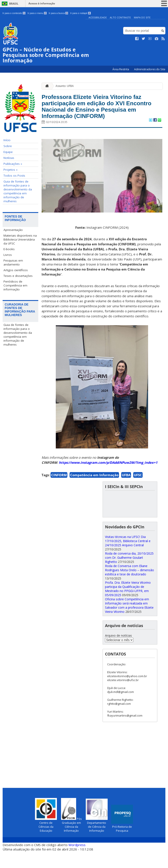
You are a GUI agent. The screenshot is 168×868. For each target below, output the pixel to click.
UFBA (126, 492)
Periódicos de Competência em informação (15, 285)
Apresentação (13, 230)
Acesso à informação (42, 3)
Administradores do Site (150, 69)
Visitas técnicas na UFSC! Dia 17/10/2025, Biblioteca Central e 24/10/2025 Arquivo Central (128, 558)
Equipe (8, 152)
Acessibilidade (98, 17)
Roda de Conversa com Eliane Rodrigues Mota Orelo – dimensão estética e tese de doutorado (129, 587)
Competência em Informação (94, 492)
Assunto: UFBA (65, 86)
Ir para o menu (37, 13)
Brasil (14, 4)
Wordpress (77, 861)
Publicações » (13, 163)
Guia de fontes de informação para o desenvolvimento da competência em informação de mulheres (18, 191)
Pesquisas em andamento (13, 262)
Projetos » (10, 169)
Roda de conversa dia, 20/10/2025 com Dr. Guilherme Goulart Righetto (129, 574)
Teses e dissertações (18, 276)
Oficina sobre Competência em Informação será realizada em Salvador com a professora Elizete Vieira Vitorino (129, 622)
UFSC (138, 492)
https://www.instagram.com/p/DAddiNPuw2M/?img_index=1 (108, 479)
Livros (8, 255)
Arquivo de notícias (118, 652)
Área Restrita (121, 69)
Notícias (9, 158)
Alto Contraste (120, 17)
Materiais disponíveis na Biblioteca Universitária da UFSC (20, 239)
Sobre (8, 146)
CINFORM (59, 492)
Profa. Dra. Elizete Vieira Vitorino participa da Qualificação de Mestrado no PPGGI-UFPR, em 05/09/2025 (128, 605)
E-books (9, 249)
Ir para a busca (59, 13)
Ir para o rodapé (80, 13)
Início (7, 140)
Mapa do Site (142, 17)
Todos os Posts (14, 175)
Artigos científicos (16, 270)
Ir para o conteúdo (14, 13)
